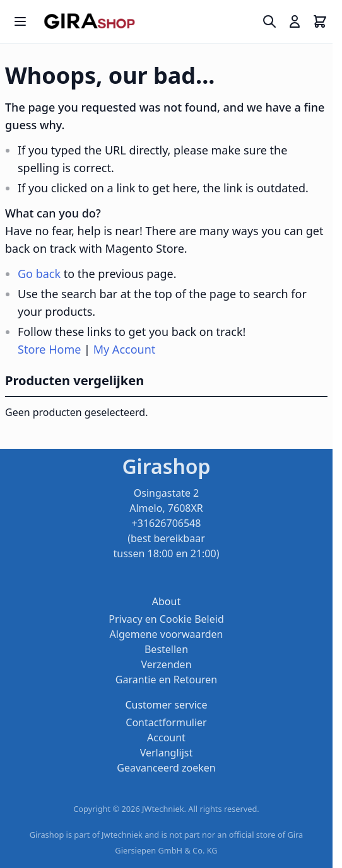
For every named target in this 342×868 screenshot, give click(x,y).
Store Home (49, 349)
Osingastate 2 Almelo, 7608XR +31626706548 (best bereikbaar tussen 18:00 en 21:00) (167, 523)
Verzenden (166, 664)
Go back (39, 274)
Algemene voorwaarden (167, 634)
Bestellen (166, 649)
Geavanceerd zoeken (166, 768)
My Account (125, 349)
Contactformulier (166, 722)
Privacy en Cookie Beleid (166, 619)
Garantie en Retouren (166, 680)
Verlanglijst (167, 753)
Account (166, 738)
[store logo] (89, 21)
